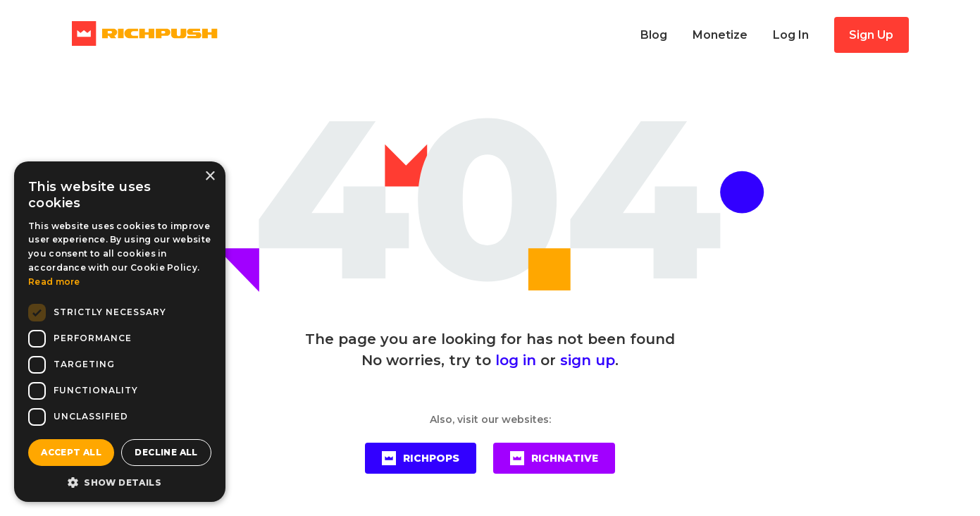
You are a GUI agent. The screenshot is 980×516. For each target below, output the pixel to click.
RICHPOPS (421, 458)
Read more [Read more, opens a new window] (54, 282)
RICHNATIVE (554, 458)
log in (516, 360)
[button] (120, 481)
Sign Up (871, 35)
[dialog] (120, 332)
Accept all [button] (71, 452)
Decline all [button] (166, 452)
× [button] (210, 177)
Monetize (720, 35)
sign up (588, 360)
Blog (654, 35)
